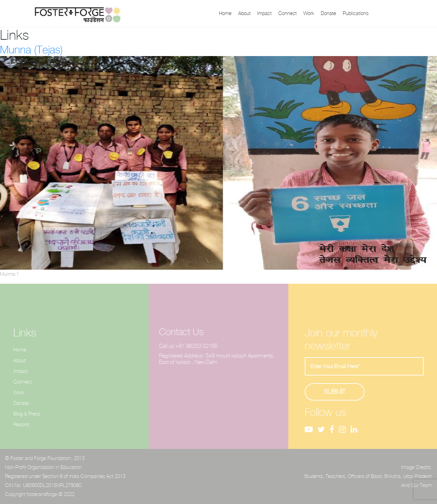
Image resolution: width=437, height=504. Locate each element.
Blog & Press (27, 414)
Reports (21, 425)
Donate (328, 13)
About (244, 13)
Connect (287, 13)
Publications (356, 13)
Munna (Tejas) (31, 50)
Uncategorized (51, 296)
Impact (264, 13)
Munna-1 (10, 274)
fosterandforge (42, 494)
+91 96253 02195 (196, 346)
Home (225, 13)
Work (309, 13)
